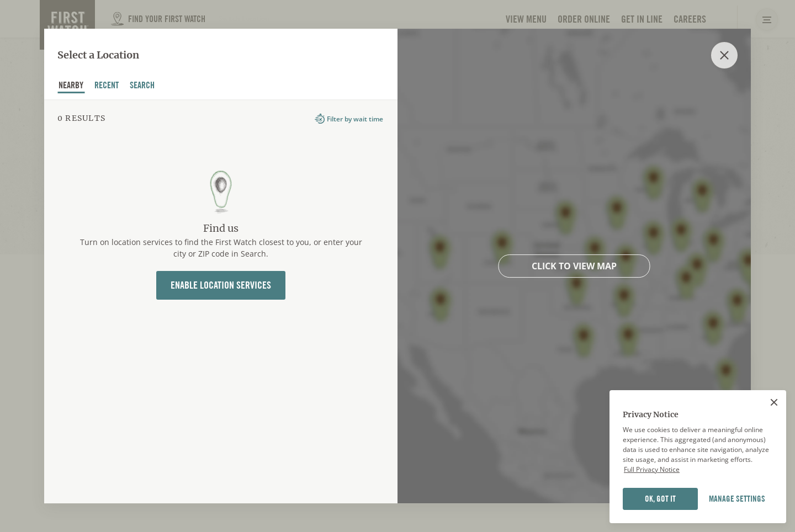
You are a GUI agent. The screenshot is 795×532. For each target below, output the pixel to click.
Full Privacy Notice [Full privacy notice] (652, 469)
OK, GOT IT (660, 499)
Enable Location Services (221, 285)
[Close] (774, 402)
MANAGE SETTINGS (737, 499)
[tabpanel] (221, 301)
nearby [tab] (71, 87)
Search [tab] (142, 87)
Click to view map (574, 266)
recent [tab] (107, 87)
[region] (698, 457)
